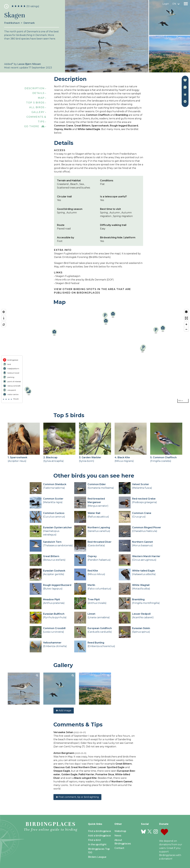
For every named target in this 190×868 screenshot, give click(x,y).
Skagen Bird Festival (67, 283)
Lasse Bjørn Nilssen (29, 64)
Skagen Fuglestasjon (68, 276)
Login (166, 4)
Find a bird (94, 840)
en (174, 4)
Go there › (35, 126)
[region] (95, 356)
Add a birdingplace (99, 836)
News (118, 836)
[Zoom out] (186, 329)
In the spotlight (97, 844)
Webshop (120, 831)
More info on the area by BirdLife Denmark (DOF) (85, 280)
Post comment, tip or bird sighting (77, 797)
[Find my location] (4, 312)
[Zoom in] (186, 324)
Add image (64, 710)
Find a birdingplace (99, 831)
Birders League (97, 857)
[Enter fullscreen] (186, 318)
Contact (119, 848)
